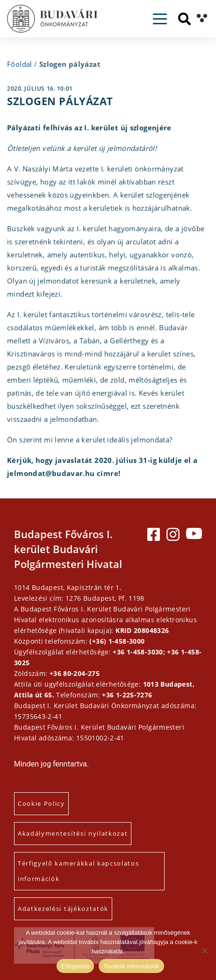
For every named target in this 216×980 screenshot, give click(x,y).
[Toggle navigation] (160, 19)
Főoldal (20, 64)
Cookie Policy (41, 803)
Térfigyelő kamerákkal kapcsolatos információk (78, 871)
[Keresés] (184, 19)
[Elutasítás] (204, 951)
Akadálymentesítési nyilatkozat (73, 833)
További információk (131, 966)
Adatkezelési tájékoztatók (63, 909)
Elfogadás (75, 966)
